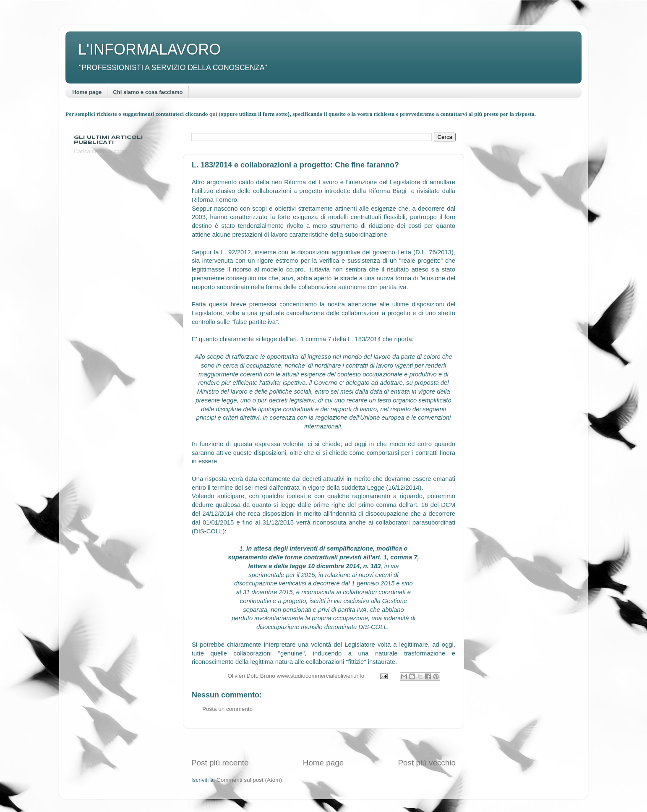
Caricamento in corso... (103, 151)
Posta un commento (227, 709)
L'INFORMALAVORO (149, 49)
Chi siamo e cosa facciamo (148, 92)
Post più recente (220, 763)
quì (214, 114)
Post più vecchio (427, 763)
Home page (87, 92)
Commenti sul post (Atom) (249, 780)
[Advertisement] (323, 743)
